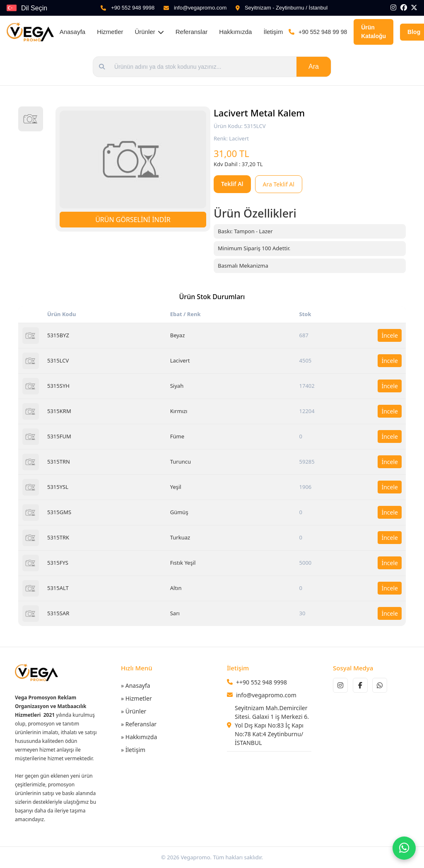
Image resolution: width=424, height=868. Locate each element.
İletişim (273, 32)
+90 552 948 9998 (133, 8)
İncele (390, 335)
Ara (314, 66)
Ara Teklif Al (279, 184)
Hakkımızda (235, 32)
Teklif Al (232, 184)
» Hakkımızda (139, 737)
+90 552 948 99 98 (323, 32)
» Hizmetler (136, 698)
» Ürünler (134, 711)
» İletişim (133, 750)
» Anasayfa (136, 685)
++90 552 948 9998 (261, 682)
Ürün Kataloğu (373, 32)
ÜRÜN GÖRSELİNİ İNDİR (133, 220)
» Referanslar (139, 724)
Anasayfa (73, 32)
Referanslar (192, 32)
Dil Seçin (34, 8)
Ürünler (149, 32)
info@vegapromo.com (200, 8)
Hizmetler (110, 32)
